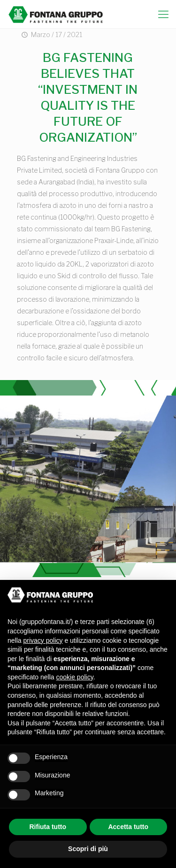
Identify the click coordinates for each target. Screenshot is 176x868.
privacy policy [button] (43, 640)
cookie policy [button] (75, 677)
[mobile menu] (163, 14)
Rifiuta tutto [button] (48, 827)
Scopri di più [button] (88, 849)
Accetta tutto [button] (128, 827)
